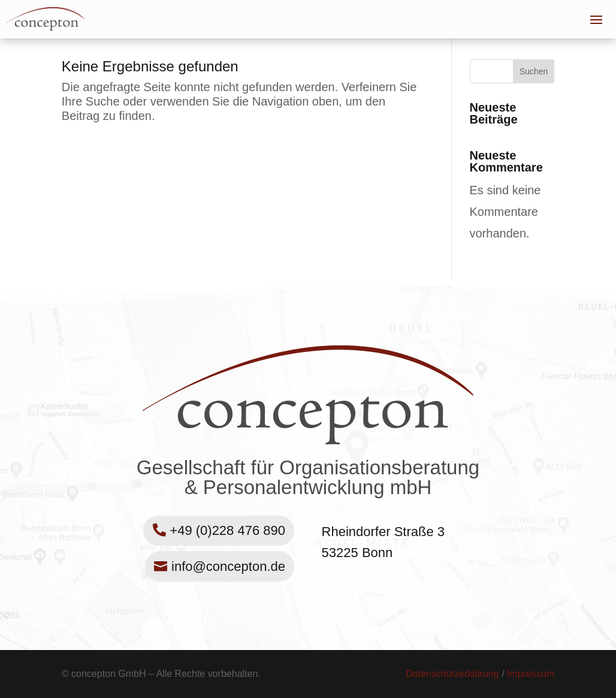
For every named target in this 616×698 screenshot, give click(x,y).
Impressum (531, 674)
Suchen (534, 71)
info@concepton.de (228, 566)
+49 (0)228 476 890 (227, 530)
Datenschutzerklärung (452, 674)
